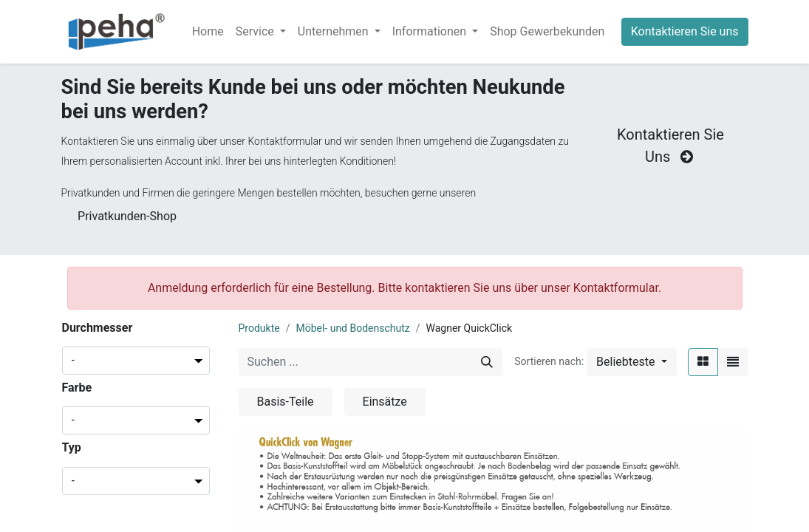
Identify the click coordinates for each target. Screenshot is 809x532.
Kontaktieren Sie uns (685, 31)
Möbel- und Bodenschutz (352, 328)
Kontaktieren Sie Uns (670, 146)
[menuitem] (208, 32)
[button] (631, 362)
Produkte (259, 328)
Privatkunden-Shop (127, 216)
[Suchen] (487, 362)
